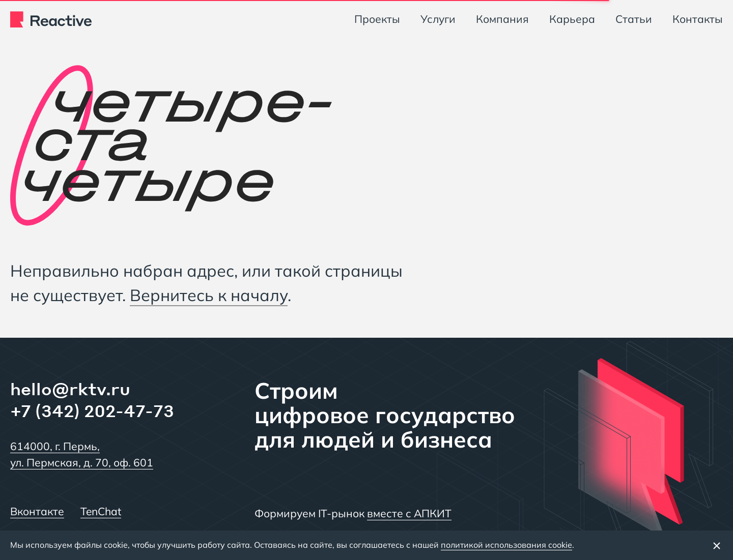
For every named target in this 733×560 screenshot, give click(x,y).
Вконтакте (37, 511)
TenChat (101, 511)
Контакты (698, 19)
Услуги (438, 19)
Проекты (377, 19)
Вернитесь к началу (209, 295)
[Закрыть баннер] (717, 545)
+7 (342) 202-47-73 (92, 411)
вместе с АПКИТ (409, 513)
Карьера (572, 19)
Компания (502, 19)
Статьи (634, 19)
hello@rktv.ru (70, 389)
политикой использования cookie (506, 545)
